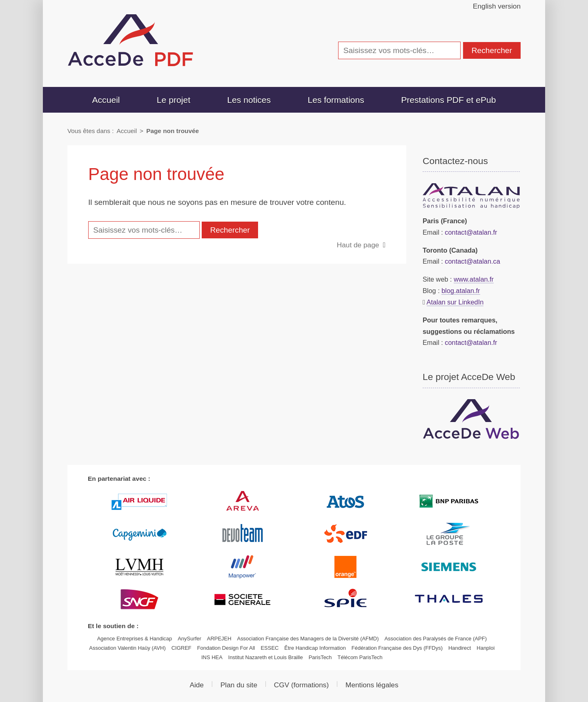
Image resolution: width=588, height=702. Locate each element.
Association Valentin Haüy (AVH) (127, 648)
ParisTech (320, 657)
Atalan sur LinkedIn (455, 302)
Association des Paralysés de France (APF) (435, 639)
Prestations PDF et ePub (448, 100)
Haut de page (358, 245)
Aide (197, 685)
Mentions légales (372, 685)
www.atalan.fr (474, 279)
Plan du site (239, 685)
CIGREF (182, 648)
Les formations (336, 100)
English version (497, 6)
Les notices (249, 100)
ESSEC (269, 648)
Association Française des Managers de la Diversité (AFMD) (308, 639)
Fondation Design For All (226, 648)
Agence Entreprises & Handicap (135, 639)
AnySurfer (189, 639)
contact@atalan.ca (472, 261)
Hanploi (486, 648)
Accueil (106, 100)
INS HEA (212, 657)
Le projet (174, 100)
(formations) (301, 685)
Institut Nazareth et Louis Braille (266, 657)
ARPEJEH (219, 639)
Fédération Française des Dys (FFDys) (397, 648)
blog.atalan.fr (461, 291)
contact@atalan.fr (471, 232)
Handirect (460, 648)
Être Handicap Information (315, 648)
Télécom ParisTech (360, 657)
